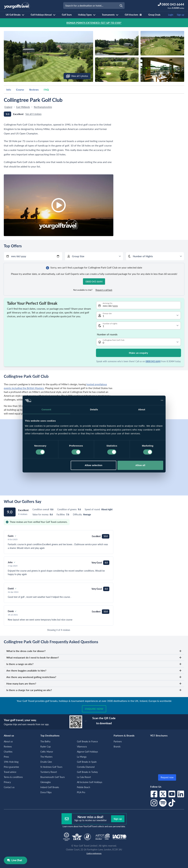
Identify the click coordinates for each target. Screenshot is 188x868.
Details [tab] (94, 409)
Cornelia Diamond (86, 767)
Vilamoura (82, 747)
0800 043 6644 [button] (94, 281)
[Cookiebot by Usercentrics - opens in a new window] (149, 400)
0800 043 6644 (153, 361)
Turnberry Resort (49, 772)
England (8, 107)
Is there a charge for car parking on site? (94, 690)
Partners (118, 741)
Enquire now (94, 709)
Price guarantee (11, 767)
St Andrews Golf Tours (51, 767)
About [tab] (142, 409)
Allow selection (94, 465)
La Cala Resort (84, 777)
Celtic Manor (47, 752)
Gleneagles (46, 782)
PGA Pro (81, 792)
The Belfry (45, 741)
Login (171, 15)
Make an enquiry (138, 353)
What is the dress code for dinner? (94, 651)
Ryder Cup (46, 747)
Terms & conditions (13, 777)
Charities (8, 752)
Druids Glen (46, 762)
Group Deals (154, 15)
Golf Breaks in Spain (87, 762)
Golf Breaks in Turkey (87, 772)
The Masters (46, 757)
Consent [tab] (46, 409)
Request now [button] (167, 777)
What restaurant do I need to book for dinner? (94, 657)
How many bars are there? (94, 683)
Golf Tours (67, 15)
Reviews (34, 90)
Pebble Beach (84, 787)
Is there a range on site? (94, 664)
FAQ (46, 90)
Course (20, 90)
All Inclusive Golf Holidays (90, 782)
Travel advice (10, 772)
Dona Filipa (46, 792)
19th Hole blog (11, 762)
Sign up (181, 15)
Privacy (7, 782)
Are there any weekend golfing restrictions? (94, 677)
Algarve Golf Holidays (87, 752)
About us (8, 741)
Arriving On (108, 303)
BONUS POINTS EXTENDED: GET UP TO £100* (94, 23)
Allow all (140, 465)
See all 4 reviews (33, 114)
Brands (117, 747)
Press (6, 757)
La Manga (82, 757)
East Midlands (23, 107)
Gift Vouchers (133, 15)
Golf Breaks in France (87, 741)
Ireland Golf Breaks (50, 787)
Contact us (9, 787)
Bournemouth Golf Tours (53, 777)
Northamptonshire (43, 107)
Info (9, 90)
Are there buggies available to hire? (94, 670)
